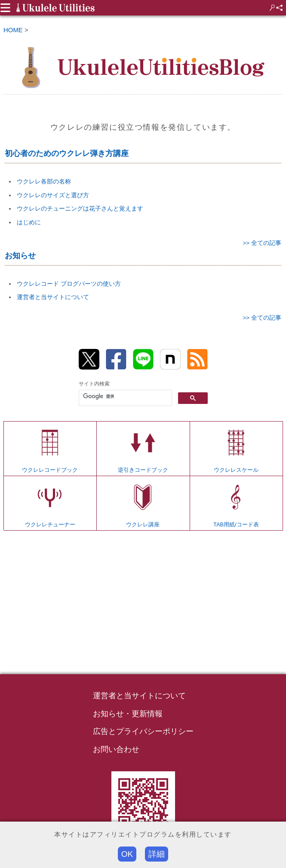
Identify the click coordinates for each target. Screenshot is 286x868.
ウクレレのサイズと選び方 (53, 195)
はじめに (29, 222)
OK (127, 854)
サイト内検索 (94, 384)
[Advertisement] (143, 603)
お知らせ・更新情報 (128, 714)
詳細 (157, 854)
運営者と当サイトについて (53, 297)
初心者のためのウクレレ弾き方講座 (67, 153)
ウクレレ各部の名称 (44, 181)
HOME (13, 30)
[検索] (125, 396)
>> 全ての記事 (262, 243)
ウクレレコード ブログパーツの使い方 (69, 284)
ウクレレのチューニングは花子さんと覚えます (80, 208)
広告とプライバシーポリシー (143, 731)
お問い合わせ (116, 749)
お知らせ (20, 256)
